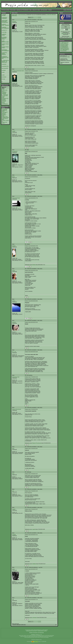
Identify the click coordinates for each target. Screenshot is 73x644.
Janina (13, 270)
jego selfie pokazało (4, 113)
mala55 (14, 131)
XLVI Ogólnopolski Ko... (65, 50)
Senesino (14, 21)
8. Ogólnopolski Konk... (65, 42)
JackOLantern (5, 112)
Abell (13, 448)
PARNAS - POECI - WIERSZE (5, 25)
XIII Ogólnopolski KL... (65, 46)
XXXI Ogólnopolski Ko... (65, 49)
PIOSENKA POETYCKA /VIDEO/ (4, 38)
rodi (13, 599)
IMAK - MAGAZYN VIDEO (35, 10)
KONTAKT (4, 77)
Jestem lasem (5, 117)
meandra (14, 322)
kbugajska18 (15, 151)
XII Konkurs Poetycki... (65, 44)
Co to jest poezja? (4, 102)
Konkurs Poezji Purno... (65, 48)
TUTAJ (70, 37)
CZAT (3, 72)
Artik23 (61, 63)
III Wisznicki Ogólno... (64, 45)
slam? (4, 89)
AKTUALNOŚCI (44, 10)
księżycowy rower (16, 377)
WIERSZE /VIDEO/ (4, 35)
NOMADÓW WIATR (4, 111)
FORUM (50, 10)
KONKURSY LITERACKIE (4, 18)
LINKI (3, 75)
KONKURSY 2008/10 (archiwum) (4, 54)
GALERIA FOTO (5, 66)
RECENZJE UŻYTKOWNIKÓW (5, 50)
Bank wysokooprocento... (5, 98)
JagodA (14, 509)
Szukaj (4, 79)
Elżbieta (14, 246)
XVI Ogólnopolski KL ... (65, 47)
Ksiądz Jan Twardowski (4, 92)
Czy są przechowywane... (5, 103)
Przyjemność (5, 109)
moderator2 (35, 617)
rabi (13, 491)
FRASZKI (4, 94)
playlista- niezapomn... (4, 100)
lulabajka (14, 535)
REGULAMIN (13, 10)
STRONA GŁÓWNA (5, 10)
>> (40, 17)
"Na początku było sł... (5, 91)
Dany (13, 474)
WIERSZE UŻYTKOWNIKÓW (23, 10)
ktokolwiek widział (4, 115)
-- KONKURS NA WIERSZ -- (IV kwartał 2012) (5, 61)
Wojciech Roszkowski (17, 409)
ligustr (13, 177)
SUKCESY (4, 64)
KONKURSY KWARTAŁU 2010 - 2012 (5, 58)
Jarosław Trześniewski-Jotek (18, 71)
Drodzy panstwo (63, 51)
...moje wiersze (5, 95)
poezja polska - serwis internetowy (19, 15)
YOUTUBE (4, 32)
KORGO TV (5, 30)
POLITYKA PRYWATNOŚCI (5, 22)
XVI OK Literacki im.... (65, 43)
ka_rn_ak (14, 352)
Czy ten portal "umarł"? (5, 96)
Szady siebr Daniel (16, 198)
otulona (14, 301)
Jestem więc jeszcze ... (4, 123)
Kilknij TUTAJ (64, 34)
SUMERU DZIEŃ (6, 118)
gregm (13, 569)
